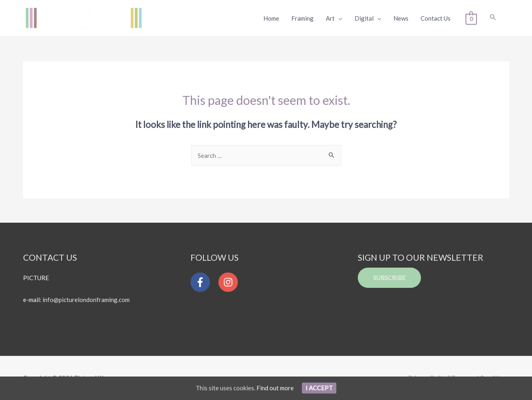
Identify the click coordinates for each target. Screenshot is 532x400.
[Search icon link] (493, 18)
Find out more (275, 388)
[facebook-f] (204, 282)
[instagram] (230, 282)
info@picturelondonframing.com (86, 300)
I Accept (319, 388)
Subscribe (389, 278)
